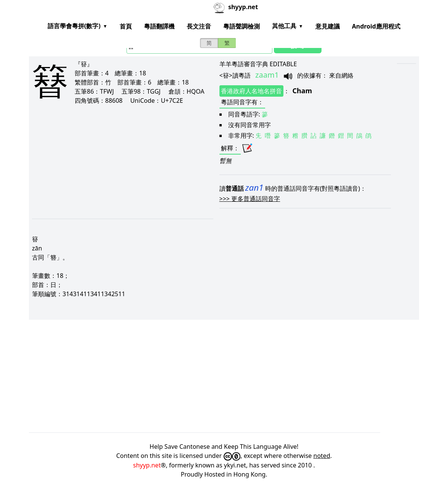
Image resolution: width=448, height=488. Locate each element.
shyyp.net (147, 465)
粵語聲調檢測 (242, 26)
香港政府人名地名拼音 (251, 91)
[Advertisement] (114, 161)
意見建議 (328, 26)
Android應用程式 (376, 26)
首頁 (126, 26)
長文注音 (199, 26)
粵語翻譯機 (159, 26)
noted (322, 456)
